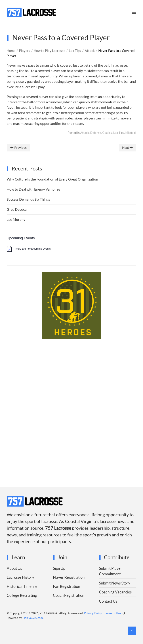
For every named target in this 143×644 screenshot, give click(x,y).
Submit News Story (115, 583)
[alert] (71, 249)
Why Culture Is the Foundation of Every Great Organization (52, 179)
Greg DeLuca (17, 209)
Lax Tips (119, 133)
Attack (85, 133)
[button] (134, 12)
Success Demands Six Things (28, 199)
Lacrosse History (20, 577)
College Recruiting (22, 595)
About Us (14, 568)
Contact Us (108, 601)
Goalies (107, 133)
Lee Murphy (16, 219)
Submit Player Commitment (110, 571)
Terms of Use (113, 613)
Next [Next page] (128, 148)
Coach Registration (69, 595)
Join (62, 557)
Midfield (130, 133)
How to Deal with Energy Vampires (33, 189)
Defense (96, 133)
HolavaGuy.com (33, 618)
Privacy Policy (93, 613)
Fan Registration (66, 586)
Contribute (117, 557)
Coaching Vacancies (115, 592)
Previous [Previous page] (18, 148)
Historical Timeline (22, 586)
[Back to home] (31, 12)
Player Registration (69, 577)
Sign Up (59, 568)
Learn (18, 557)
